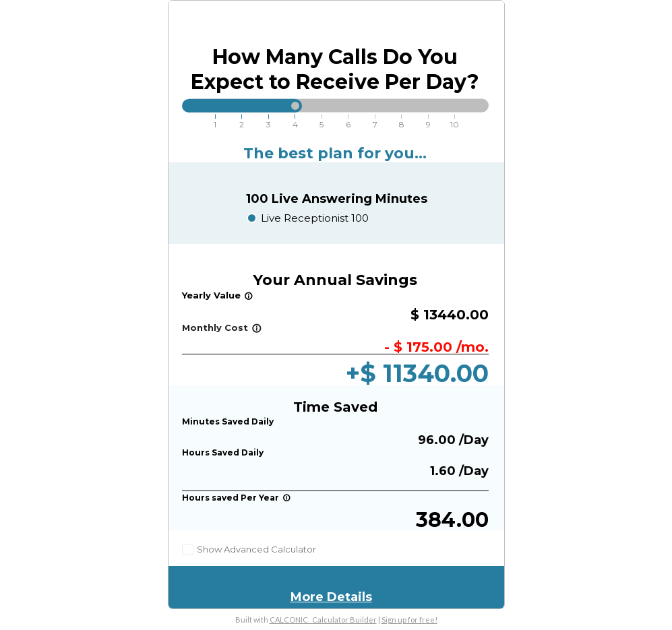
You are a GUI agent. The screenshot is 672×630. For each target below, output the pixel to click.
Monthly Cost (222, 327)
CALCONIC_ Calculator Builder (323, 620)
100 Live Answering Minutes (337, 199)
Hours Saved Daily (223, 452)
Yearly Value (217, 295)
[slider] (295, 106)
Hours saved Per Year (236, 498)
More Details (331, 597)
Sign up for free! (409, 620)
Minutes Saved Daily (228, 421)
